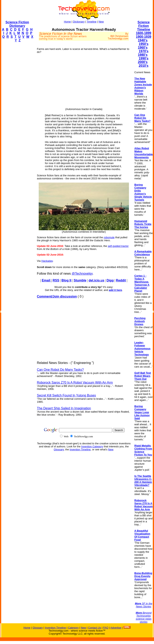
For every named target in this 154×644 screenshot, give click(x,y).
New (101, 22)
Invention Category (92, 446)
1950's (144, 44)
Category (73, 628)
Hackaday (47, 261)
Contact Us (94, 628)
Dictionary (79, 22)
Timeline (92, 22)
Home (67, 22)
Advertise (116, 628)
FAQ (106, 628)
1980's (143, 55)
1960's (143, 48)
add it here (115, 290)
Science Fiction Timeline (144, 26)
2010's (144, 66)
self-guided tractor (118, 246)
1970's (144, 51)
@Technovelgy (82, 274)
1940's (143, 40)
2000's (143, 62)
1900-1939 (144, 37)
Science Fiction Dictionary (17, 24)
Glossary (59, 449)
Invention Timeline (80, 449)
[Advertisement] (17, 106)
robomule (109, 237)
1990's (144, 58)
